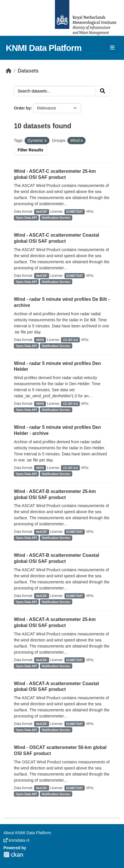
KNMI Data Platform (44, 48)
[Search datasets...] (55, 91)
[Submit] (103, 91)
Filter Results (30, 150)
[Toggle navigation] (112, 48)
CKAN (13, 855)
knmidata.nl (16, 840)
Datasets (28, 71)
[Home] (9, 71)
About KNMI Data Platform (27, 833)
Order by (22, 108)
